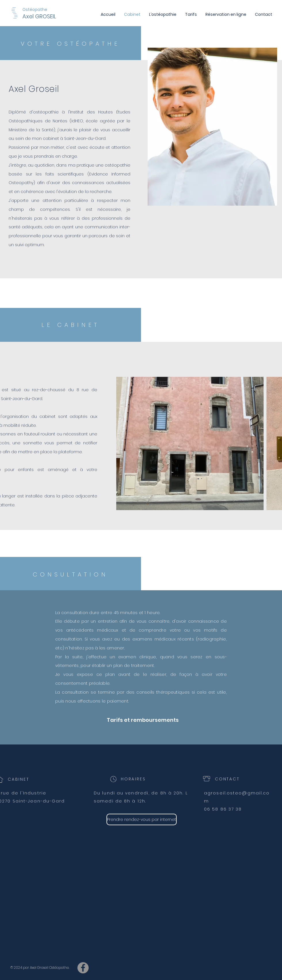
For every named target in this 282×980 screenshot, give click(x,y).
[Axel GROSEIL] (54, 17)
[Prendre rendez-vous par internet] (142, 819)
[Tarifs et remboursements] (143, 720)
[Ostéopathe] (36, 10)
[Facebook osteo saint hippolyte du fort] (83, 968)
